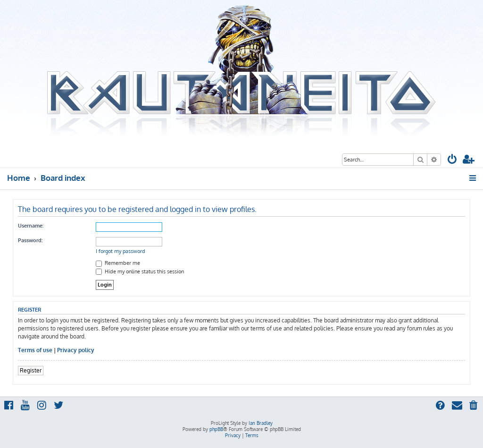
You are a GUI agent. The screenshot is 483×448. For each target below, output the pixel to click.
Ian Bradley (261, 423)
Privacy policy (76, 350)
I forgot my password (121, 251)
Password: (30, 240)
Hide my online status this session (140, 271)
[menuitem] (452, 160)
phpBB (216, 429)
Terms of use (35, 350)
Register (31, 370)
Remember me (118, 263)
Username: (31, 226)
